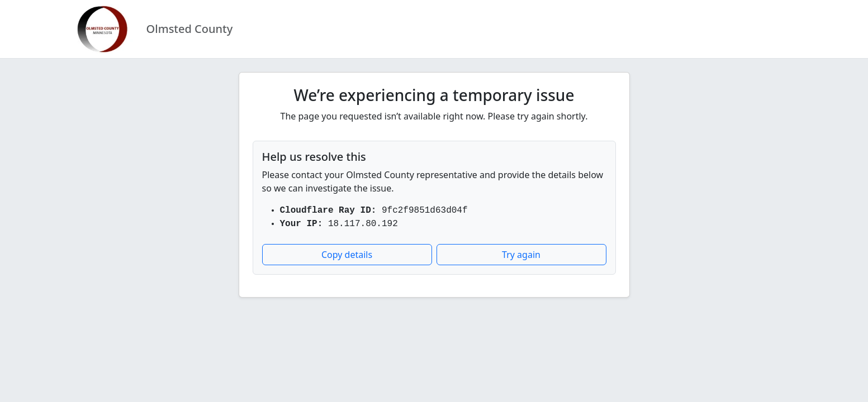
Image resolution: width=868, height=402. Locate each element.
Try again (521, 255)
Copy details (347, 255)
